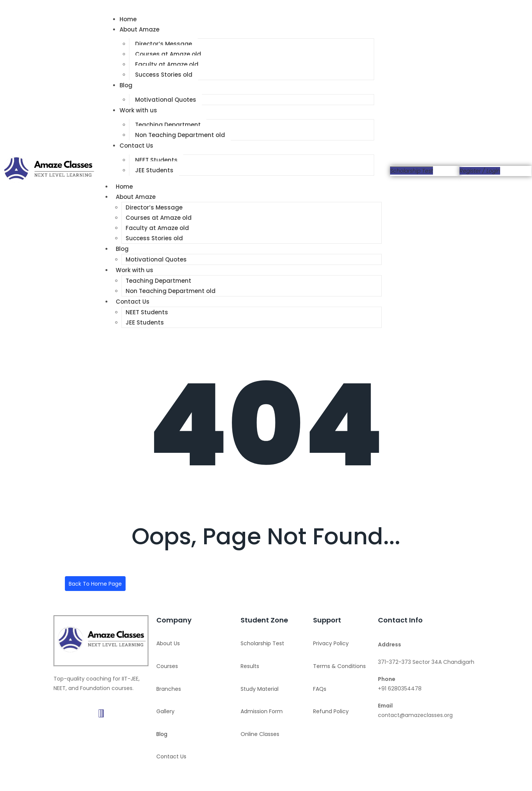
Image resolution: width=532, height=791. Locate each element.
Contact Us (136, 146)
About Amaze (139, 29)
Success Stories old (164, 75)
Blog (126, 85)
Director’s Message (164, 44)
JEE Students (154, 170)
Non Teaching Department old (180, 135)
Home (128, 19)
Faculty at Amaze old (167, 64)
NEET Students (156, 160)
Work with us (138, 110)
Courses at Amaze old (168, 54)
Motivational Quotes (166, 100)
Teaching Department (168, 125)
